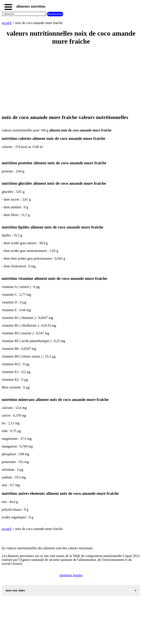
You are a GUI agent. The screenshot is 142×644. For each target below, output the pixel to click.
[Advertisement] (71, 80)
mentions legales (71, 575)
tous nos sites (15, 590)
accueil (7, 23)
